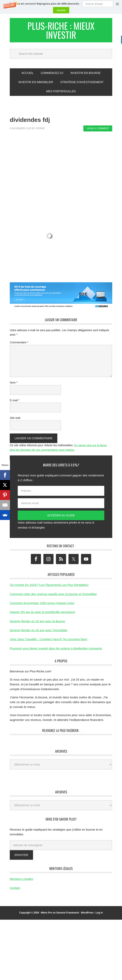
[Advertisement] (66, 166)
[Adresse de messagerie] (61, 846)
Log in (99, 914)
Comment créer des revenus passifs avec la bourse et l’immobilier (53, 595)
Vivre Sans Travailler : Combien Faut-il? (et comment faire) (49, 640)
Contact (15, 889)
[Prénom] (61, 492)
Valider (61, 10)
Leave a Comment (98, 130)
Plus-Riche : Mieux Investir (61, 31)
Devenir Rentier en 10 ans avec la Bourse (37, 622)
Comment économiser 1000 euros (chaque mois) (42, 604)
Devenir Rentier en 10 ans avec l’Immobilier (39, 631)
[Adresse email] (61, 504)
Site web (15, 419)
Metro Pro (47, 914)
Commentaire (19, 344)
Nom (14, 384)
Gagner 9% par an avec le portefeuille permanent (42, 613)
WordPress (87, 914)
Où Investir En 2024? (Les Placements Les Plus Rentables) (49, 586)
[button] (61, 7)
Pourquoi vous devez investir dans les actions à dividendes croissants (56, 649)
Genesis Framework (68, 914)
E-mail (15, 401)
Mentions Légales (21, 880)
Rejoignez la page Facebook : (61, 732)
